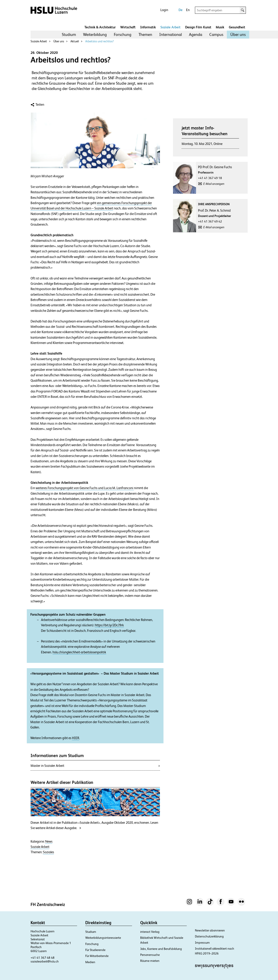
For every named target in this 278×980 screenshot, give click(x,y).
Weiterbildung (95, 34)
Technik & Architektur (100, 27)
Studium (69, 34)
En (188, 10)
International (171, 34)
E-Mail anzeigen (214, 184)
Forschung (123, 34)
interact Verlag (150, 932)
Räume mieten (150, 961)
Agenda (196, 34)
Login (164, 10)
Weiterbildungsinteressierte (103, 938)
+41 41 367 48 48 (43, 958)
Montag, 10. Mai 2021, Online (202, 144)
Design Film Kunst (198, 27)
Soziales (49, 852)
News (49, 841)
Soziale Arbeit (170, 27)
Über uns (238, 34)
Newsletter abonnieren (210, 930)
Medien (90, 962)
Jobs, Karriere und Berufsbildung (161, 949)
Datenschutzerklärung (209, 936)
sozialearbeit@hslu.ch (45, 961)
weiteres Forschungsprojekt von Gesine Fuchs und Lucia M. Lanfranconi (85, 488)
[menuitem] (69, 35)
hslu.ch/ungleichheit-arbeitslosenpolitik (79, 652)
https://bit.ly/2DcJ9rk (109, 625)
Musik (220, 27)
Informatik (148, 27)
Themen (145, 34)
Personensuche (150, 955)
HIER (76, 738)
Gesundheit (237, 27)
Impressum (202, 943)
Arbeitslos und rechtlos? (99, 41)
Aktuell (75, 41)
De (181, 10)
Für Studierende (95, 950)
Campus (216, 34)
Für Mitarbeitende (97, 956)
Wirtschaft (128, 27)
